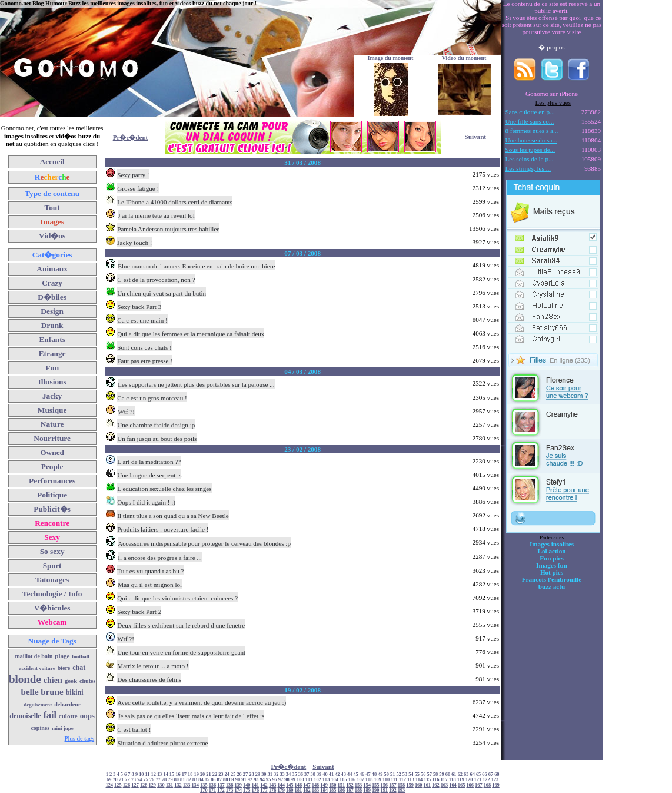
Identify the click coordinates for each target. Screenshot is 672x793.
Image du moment (391, 58)
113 (411, 780)
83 (195, 780)
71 (121, 780)
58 (435, 774)
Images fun (552, 565)
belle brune (42, 692)
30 (264, 774)
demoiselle (25, 716)
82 (188, 780)
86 (213, 780)
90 (238, 780)
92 (250, 780)
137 (221, 785)
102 (317, 780)
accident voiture (37, 668)
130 (161, 785)
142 (264, 785)
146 (299, 785)
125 (118, 785)
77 (158, 780)
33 (282, 774)
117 (444, 780)
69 (109, 780)
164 (453, 785)
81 (182, 780)
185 (333, 790)
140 (247, 785)
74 (139, 780)
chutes (87, 681)
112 (402, 780)
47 (368, 774)
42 (337, 774)
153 (359, 785)
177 (264, 790)
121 (478, 780)
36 (301, 774)
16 (178, 774)
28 (251, 774)
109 (377, 780)
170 (204, 790)
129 (152, 785)
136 (213, 785)
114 (419, 780)
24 (227, 774)
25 (233, 774)
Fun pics (551, 558)
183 (316, 790)
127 (135, 785)
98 (287, 780)
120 (469, 780)
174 (238, 790)
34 (288, 774)
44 (350, 774)
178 (273, 790)
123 (495, 780)
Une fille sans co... (530, 121)
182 (307, 790)
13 (159, 774)
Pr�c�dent (131, 137)
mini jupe (63, 728)
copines (40, 728)
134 (195, 785)
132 (178, 785)
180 (290, 790)
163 (445, 785)
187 (350, 790)
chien (53, 680)
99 (293, 780)
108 (369, 780)
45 (355, 774)
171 (213, 790)
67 (491, 774)
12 (154, 774)
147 (307, 785)
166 (470, 785)
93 (256, 780)
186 (342, 790)
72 (127, 780)
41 (331, 774)
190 (376, 790)
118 (453, 780)
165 (462, 785)
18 (190, 774)
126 (127, 785)
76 (152, 780)
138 (230, 785)
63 (466, 774)
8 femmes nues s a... (532, 131)
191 (385, 790)
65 (478, 774)
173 (230, 790)
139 (238, 785)
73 (134, 780)
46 (362, 774)
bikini (75, 692)
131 (170, 785)
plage (62, 656)
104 (335, 780)
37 (307, 774)
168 (488, 785)
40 (325, 774)
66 (484, 774)
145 (290, 785)
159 (410, 785)
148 (316, 785)
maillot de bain (34, 656)
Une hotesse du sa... (531, 140)
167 (479, 785)
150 (333, 785)
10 (141, 774)
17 (184, 774)
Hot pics (552, 572)
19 (196, 774)
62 (460, 774)
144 (281, 785)
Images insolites (552, 544)
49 (380, 774)
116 (435, 780)
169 (496, 785)
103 (326, 780)
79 (170, 780)
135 (204, 785)
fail (50, 715)
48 (374, 774)
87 (219, 780)
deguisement (38, 705)
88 (225, 780)
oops (87, 716)
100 (300, 780)
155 (376, 785)
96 (274, 780)
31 (270, 774)
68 (497, 774)
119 (461, 780)
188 (359, 790)
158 (402, 785)
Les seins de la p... (530, 159)
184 (324, 790)
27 (245, 774)
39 (319, 774)
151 (342, 785)
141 (256, 785)
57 (430, 774)
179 (281, 790)
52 (398, 774)
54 (411, 774)
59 (441, 774)
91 (244, 780)
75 (146, 780)
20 (202, 774)
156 (385, 785)
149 (324, 785)
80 (177, 780)
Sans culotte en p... (530, 112)
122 (486, 780)
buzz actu (552, 586)
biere (64, 668)
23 (221, 774)
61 (454, 774)
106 (352, 780)
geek (71, 681)
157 (393, 785)
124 (110, 785)
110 (386, 780)
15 (172, 774)
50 (387, 774)
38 (313, 774)
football (81, 656)
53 (405, 774)
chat (79, 668)
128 (144, 785)
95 (268, 780)
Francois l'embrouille (552, 579)
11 (148, 774)
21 (208, 774)
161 (427, 785)
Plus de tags (80, 739)
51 (392, 774)
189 (367, 790)
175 (247, 790)
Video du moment (464, 58)
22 (215, 774)
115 (427, 780)
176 (256, 790)
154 (367, 785)
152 (350, 785)
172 (221, 790)
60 (448, 774)
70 (115, 780)
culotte (68, 716)
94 (262, 780)
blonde (25, 679)
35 (294, 774)
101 (309, 780)
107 (360, 780)
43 (344, 774)
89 (231, 780)
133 (187, 785)
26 (239, 774)
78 (164, 780)
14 (165, 774)
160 (419, 785)
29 (258, 774)
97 (281, 780)
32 (276, 774)
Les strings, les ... (528, 168)
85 (207, 780)
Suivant (475, 137)
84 (201, 780)
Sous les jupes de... (530, 150)
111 (394, 780)
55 (417, 774)
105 (343, 780)
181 (299, 790)
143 (273, 785)
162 (436, 785)
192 (393, 790)
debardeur (67, 704)
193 (402, 790)
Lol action (552, 551)
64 (472, 774)
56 (423, 774)
